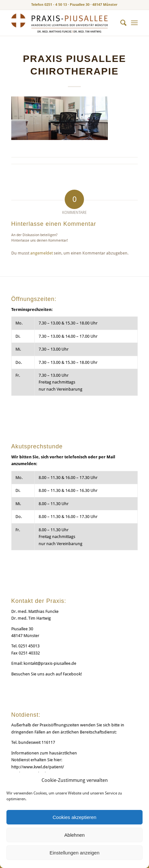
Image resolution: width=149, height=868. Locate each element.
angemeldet (42, 253)
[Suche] (120, 23)
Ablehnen (74, 835)
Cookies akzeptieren (75, 817)
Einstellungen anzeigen (74, 853)
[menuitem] (120, 23)
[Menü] (134, 23)
